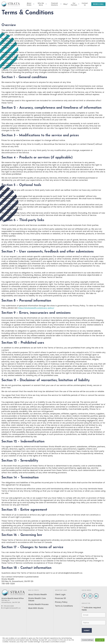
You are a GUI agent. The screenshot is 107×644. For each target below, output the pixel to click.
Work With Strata (36, 608)
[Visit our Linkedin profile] (96, 596)
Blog (66, 4)
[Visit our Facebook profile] (84, 596)
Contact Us (85, 4)
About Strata (30, 4)
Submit (87, 630)
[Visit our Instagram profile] (90, 596)
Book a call (98, 4)
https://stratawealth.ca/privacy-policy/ (36, 308)
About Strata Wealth (38, 595)
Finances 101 (60, 598)
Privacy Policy (61, 602)
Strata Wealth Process (38, 604)
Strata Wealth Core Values (37, 599)
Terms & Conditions (64, 606)
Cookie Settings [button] (88, 640)
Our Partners (75, 4)
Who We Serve (42, 4)
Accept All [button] (100, 640)
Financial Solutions (56, 4)
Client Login (60, 595)
